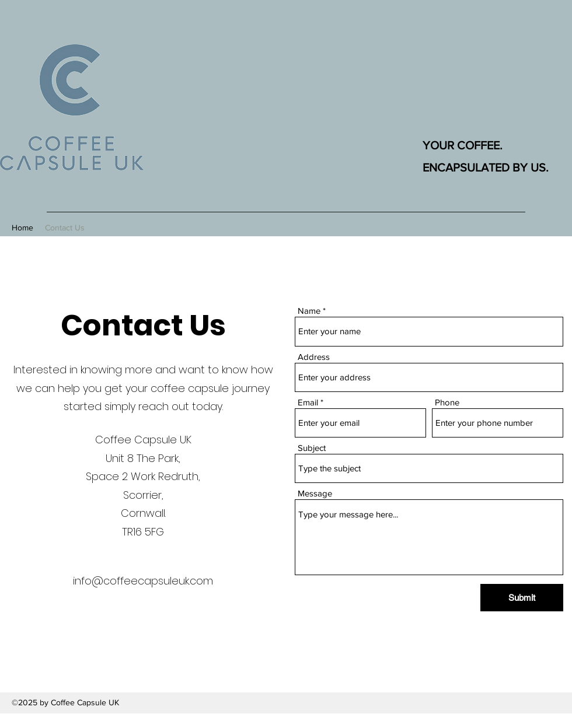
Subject (312, 448)
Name (309, 311)
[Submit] (522, 598)
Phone (447, 402)
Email (308, 402)
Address (314, 357)
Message (315, 493)
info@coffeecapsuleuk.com (143, 581)
